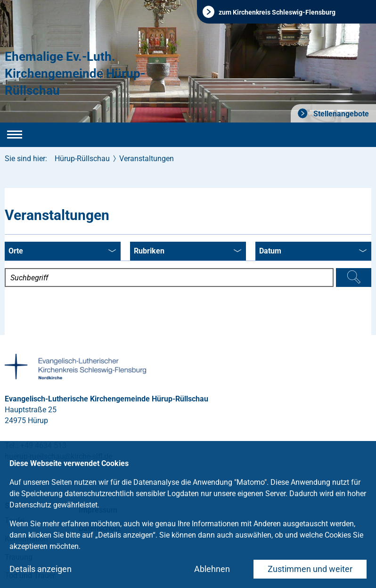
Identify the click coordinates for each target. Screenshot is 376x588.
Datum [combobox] (313, 252)
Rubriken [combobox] (188, 252)
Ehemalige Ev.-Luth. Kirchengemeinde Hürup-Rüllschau (75, 73)
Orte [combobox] (62, 252)
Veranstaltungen (147, 159)
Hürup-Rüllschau (82, 159)
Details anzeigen (41, 569)
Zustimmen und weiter (310, 569)
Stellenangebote (340, 114)
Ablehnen (212, 569)
